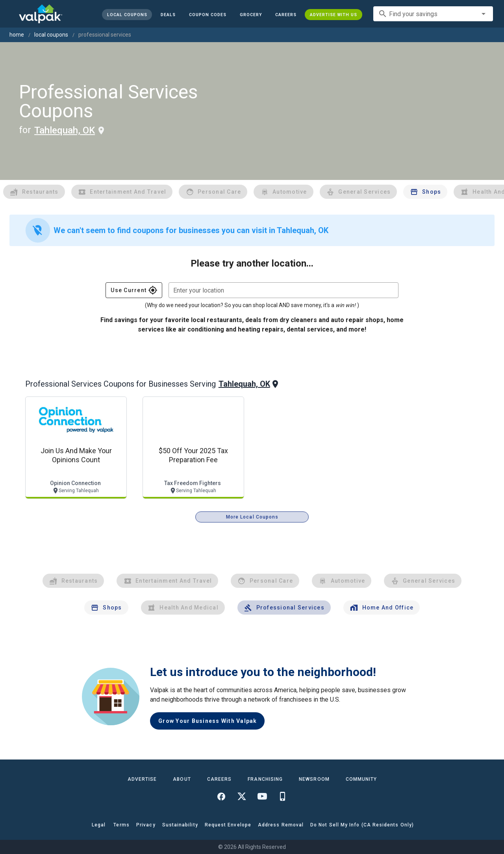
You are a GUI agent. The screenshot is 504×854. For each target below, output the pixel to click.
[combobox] (433, 14)
